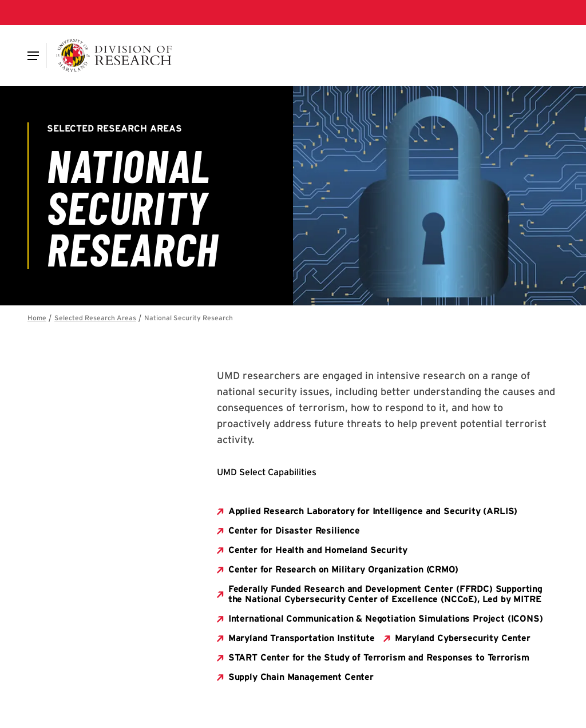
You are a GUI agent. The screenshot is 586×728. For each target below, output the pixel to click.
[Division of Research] (114, 55)
